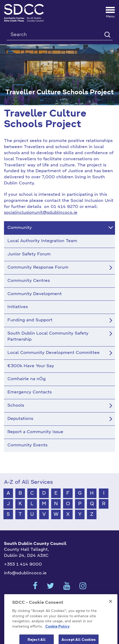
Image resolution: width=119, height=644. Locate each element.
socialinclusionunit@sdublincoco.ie (41, 213)
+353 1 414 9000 (23, 565)
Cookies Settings (60, 601)
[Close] (111, 616)
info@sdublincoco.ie (25, 573)
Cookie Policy (57, 641)
